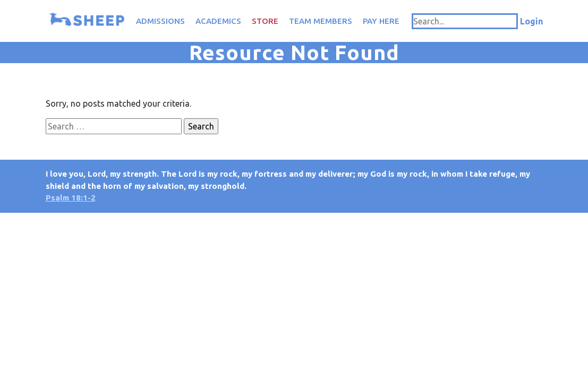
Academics (218, 21)
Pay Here (381, 21)
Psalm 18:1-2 (71, 198)
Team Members (321, 21)
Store (265, 21)
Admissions (160, 21)
